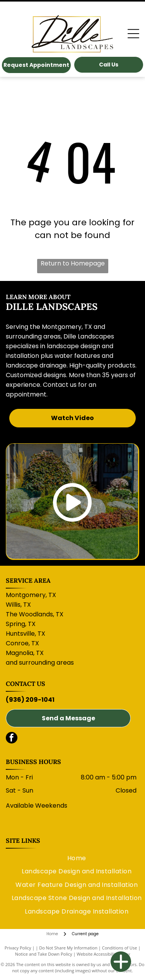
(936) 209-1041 (30, 700)
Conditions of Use (120, 948)
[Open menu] (133, 34)
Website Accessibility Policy (103, 954)
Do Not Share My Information (68, 948)
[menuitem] (77, 858)
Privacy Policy (18, 948)
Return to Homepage (73, 263)
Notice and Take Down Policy (44, 954)
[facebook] (12, 739)
